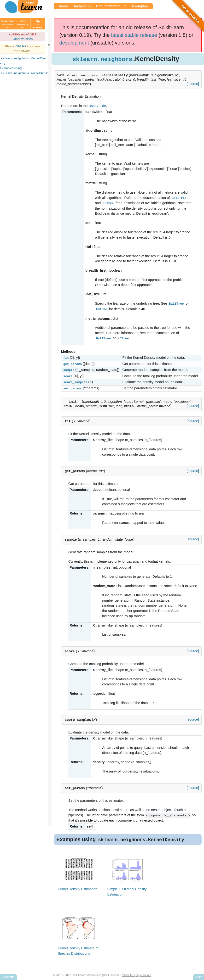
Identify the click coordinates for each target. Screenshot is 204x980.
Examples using (26, 70)
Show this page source (137, 972)
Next (23, 24)
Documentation (108, 6)
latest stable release (134, 35)
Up (38, 24)
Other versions (23, 39)
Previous (8, 24)
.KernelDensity (23, 60)
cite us (21, 46)
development (74, 43)
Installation (83, 6)
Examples (140, 6)
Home (63, 6)
